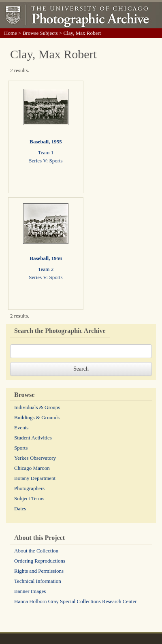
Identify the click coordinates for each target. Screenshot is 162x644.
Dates (20, 509)
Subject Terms (29, 498)
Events (21, 428)
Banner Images (30, 591)
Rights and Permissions (39, 571)
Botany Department (35, 478)
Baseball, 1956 (46, 258)
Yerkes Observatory (35, 458)
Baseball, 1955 (46, 142)
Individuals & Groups (37, 407)
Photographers (29, 488)
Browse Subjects (40, 33)
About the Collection (36, 551)
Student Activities (33, 438)
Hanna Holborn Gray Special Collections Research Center (76, 601)
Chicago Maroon (32, 468)
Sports (21, 448)
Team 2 (46, 269)
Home (11, 33)
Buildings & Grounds (37, 417)
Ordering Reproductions (40, 561)
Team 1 (46, 152)
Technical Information (38, 581)
